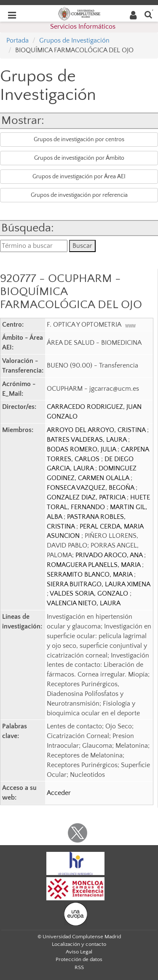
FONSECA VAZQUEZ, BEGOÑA (91, 488)
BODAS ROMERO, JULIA (82, 449)
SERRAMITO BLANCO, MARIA (90, 575)
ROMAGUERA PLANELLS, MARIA (94, 565)
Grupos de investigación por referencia (79, 195)
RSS (79, 967)
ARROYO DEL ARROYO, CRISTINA (97, 430)
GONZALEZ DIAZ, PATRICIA (87, 497)
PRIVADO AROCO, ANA (110, 555)
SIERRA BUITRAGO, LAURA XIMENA (98, 584)
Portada (17, 40)
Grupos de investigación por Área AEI (79, 177)
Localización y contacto (79, 944)
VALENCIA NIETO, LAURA (84, 603)
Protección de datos (79, 959)
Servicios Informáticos (83, 27)
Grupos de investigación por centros (79, 140)
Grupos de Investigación (74, 40)
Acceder (59, 793)
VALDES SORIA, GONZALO (90, 593)
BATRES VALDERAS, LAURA (87, 440)
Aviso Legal (79, 952)
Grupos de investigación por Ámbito (79, 158)
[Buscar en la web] (148, 14)
